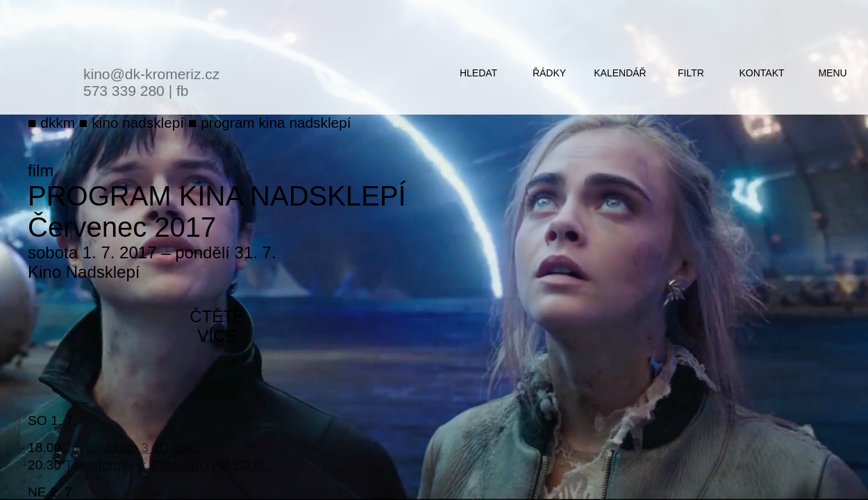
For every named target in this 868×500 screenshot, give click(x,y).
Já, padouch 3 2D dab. (133, 448)
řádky (549, 73)
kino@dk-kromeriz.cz (151, 74)
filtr (691, 73)
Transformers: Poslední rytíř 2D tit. (168, 465)
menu (832, 73)
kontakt (761, 73)
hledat (478, 73)
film (41, 170)
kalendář (620, 73)
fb (183, 91)
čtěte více (217, 326)
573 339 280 (124, 91)
